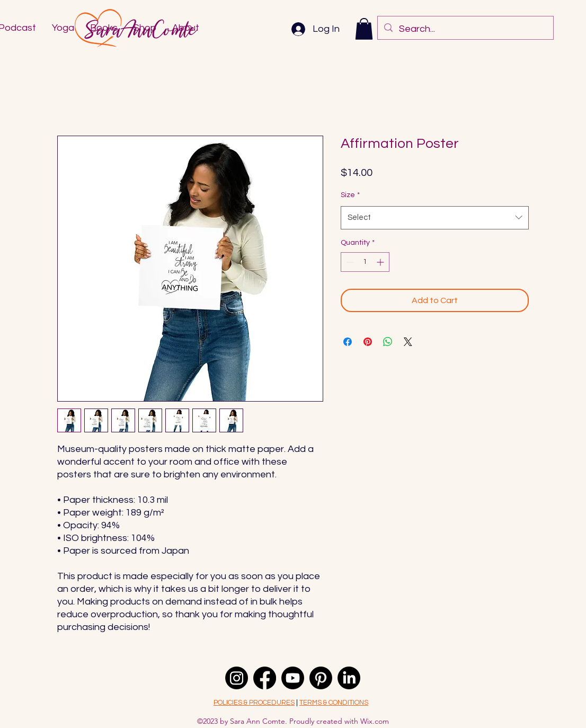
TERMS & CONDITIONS (334, 703)
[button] (364, 29)
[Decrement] (349, 262)
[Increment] (381, 262)
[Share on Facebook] (348, 342)
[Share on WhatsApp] (388, 342)
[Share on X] (408, 342)
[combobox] (435, 218)
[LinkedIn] (349, 678)
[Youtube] (293, 678)
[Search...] (465, 29)
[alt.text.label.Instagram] (237, 678)
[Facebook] (265, 678)
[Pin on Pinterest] (368, 342)
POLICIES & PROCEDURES (254, 703)
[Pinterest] (321, 678)
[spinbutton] (365, 262)
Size (350, 195)
